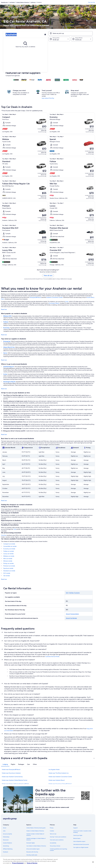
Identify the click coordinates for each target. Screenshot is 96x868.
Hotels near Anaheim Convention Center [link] (60, 777)
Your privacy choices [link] (55, 846)
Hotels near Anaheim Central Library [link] (12, 777)
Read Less (4, 309)
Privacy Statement (18, 863)
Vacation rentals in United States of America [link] (35, 835)
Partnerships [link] (6, 837)
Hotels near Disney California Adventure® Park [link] (15, 784)
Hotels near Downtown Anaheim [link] (11, 773)
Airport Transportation (72, 614)
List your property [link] (7, 834)
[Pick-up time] (59, 39)
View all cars (48, 275)
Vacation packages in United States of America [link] (36, 839)
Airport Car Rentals (71, 618)
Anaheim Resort (9, 367)
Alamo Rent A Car (9, 347)
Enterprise (7, 341)
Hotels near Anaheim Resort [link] (57, 780)
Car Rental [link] (12, 2)
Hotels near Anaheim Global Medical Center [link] (15, 780)
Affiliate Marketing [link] (8, 849)
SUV (67, 593)
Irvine (67, 301)
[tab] (5, 764)
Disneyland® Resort (35, 297)
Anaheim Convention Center (54, 297)
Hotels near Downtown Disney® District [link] (60, 784)
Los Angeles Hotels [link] (54, 769)
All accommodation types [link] (33, 849)
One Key (4, 535)
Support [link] (75, 828)
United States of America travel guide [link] (36, 828)
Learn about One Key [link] (48, 98)
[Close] (93, 862)
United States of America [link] (23, 2)
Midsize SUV (7, 316)
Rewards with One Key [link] (32, 852)
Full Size (71, 593)
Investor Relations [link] (7, 843)
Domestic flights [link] (31, 843)
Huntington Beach (54, 303)
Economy (6, 328)
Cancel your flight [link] (78, 835)
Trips (15, 529)
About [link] (5, 828)
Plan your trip (91, 2)
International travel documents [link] (81, 844)
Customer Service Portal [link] (52, 656)
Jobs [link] (4, 831)
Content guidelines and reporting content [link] (58, 850)
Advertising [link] (6, 846)
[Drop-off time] (82, 39)
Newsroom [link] (6, 840)
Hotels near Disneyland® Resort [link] (11, 769)
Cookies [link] (52, 831)
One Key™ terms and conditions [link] (58, 837)
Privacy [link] (52, 828)
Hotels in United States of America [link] (35, 831)
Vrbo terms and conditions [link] (57, 840)
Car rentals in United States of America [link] (36, 846)
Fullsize (6, 322)
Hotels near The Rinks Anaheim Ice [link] (59, 773)
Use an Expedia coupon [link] (79, 841)
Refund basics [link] (77, 838)
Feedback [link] (6, 852)
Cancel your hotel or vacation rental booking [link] (82, 832)
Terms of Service (32, 863)
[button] (48, 57)
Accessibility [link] (53, 843)
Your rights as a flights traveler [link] (81, 847)
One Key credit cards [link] (32, 855)
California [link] (33, 2)
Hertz (5, 353)
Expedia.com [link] (4, 2)
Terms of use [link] (53, 834)
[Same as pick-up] (71, 33)
